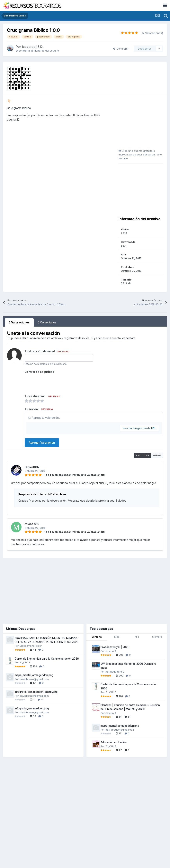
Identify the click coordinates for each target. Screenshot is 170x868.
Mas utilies (142, 455)
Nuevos (157, 455)
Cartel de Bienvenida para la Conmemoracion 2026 (47, 659)
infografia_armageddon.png (32, 708)
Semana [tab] (97, 637)
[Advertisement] (143, 123)
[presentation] (54, 382)
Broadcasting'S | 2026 (115, 647)
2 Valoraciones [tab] (19, 322)
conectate (129, 338)
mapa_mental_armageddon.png (34, 675)
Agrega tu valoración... (44, 418)
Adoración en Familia (114, 742)
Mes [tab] (117, 637)
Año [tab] (137, 637)
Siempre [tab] (157, 637)
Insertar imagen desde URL (139, 428)
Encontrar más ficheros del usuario (37, 51)
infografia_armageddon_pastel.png (36, 692)
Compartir (121, 49)
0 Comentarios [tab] (47, 322)
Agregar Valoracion (42, 443)
